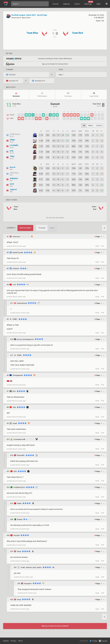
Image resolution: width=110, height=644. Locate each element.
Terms (21, 641)
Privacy (13, 641)
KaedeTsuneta (18, 253)
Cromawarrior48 (19, 439)
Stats (99, 4)
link (103, 246)
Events (77, 4)
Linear (52, 228)
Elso (14, 391)
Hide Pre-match (25, 228)
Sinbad (20, 519)
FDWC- (15, 319)
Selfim (19, 503)
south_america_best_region (31, 567)
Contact (6, 641)
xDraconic (16, 237)
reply (97, 246)
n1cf (14, 285)
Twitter (94, 641)
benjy (19, 551)
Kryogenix (28, 584)
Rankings (89, 3)
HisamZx (16, 269)
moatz (15, 423)
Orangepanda (18, 375)
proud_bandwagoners (25, 339)
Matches (67, 4)
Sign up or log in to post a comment (55, 626)
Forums (56, 4)
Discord (103, 641)
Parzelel (17, 535)
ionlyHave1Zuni (19, 487)
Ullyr (14, 407)
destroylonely (22, 303)
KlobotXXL (21, 455)
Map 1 (61, 75)
